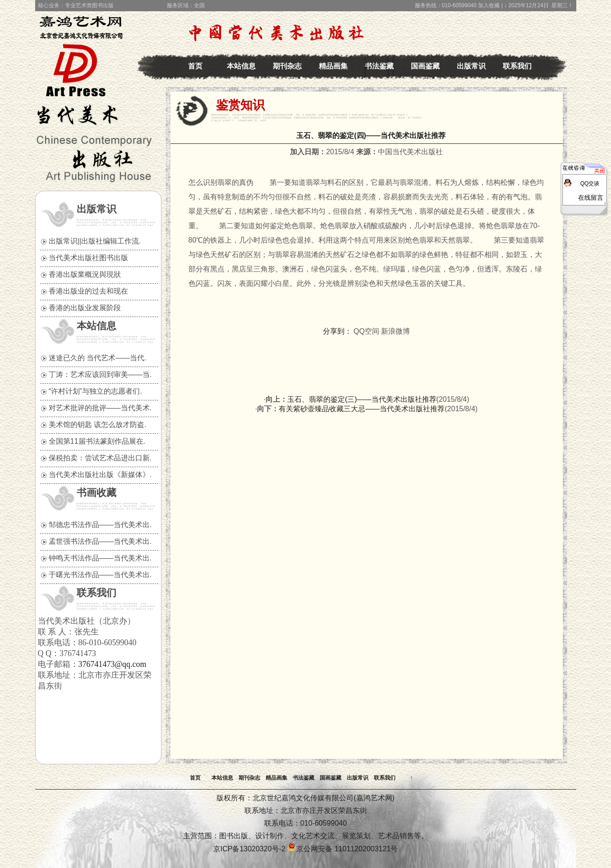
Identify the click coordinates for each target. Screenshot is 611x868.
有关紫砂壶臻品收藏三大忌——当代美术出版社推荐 (362, 409)
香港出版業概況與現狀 (85, 274)
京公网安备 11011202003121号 (342, 849)
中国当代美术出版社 (85, 47)
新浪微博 (395, 331)
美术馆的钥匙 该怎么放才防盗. (98, 425)
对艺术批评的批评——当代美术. (100, 408)
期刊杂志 (287, 66)
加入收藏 (489, 5)
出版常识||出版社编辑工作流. (95, 241)
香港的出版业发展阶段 (85, 308)
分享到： (337, 331)
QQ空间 (366, 331)
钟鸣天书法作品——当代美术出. (100, 558)
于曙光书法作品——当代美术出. (100, 575)
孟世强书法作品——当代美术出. (100, 541)
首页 (195, 66)
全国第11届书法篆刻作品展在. (97, 441)
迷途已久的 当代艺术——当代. (98, 358)
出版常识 (471, 66)
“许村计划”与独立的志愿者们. (95, 391)
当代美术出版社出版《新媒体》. (100, 475)
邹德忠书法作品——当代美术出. (100, 525)
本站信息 (241, 66)
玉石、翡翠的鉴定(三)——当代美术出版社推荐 (362, 399)
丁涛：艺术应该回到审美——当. (100, 374)
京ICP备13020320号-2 (249, 849)
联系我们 (517, 66)
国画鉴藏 (425, 66)
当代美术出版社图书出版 (88, 258)
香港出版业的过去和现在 (88, 291)
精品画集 (333, 66)
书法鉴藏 (379, 66)
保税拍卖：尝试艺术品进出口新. (100, 458)
